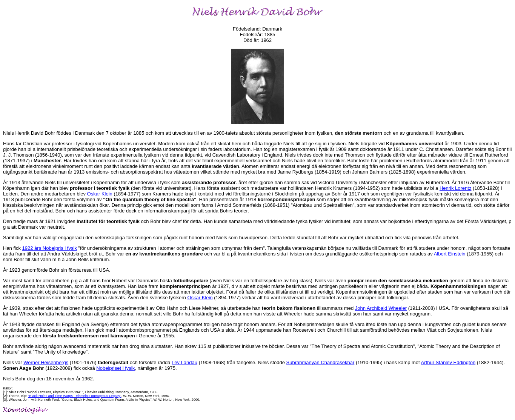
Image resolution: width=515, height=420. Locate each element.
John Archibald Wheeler (381, 308)
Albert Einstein (450, 254)
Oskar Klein (100, 194)
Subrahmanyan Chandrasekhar (321, 362)
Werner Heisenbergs (46, 362)
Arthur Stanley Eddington (448, 362)
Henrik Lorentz (456, 188)
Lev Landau (184, 362)
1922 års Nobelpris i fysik (50, 248)
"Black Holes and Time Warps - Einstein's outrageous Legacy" (75, 396)
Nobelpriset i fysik (115, 368)
